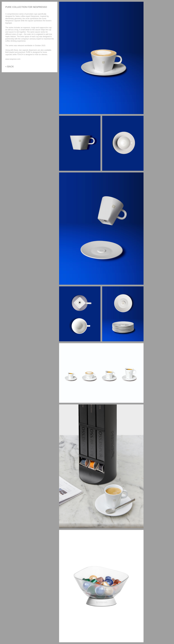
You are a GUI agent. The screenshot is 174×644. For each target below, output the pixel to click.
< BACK (10, 67)
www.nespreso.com (13, 59)
